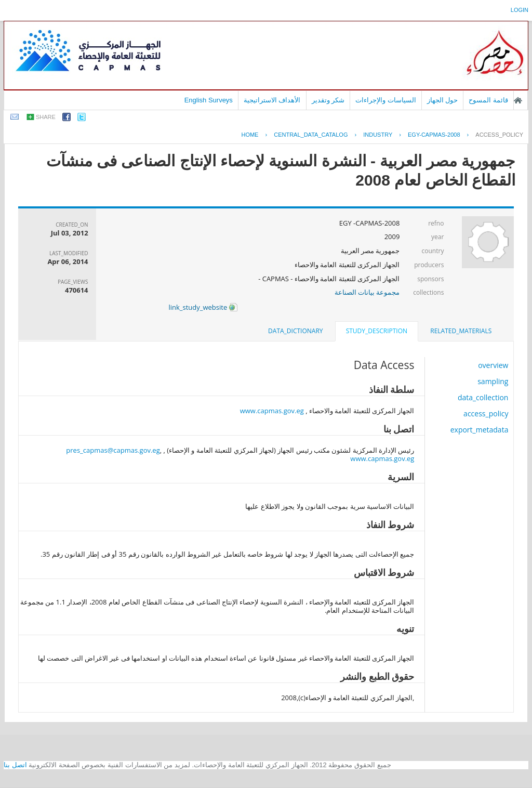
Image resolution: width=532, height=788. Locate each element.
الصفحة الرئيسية (518, 100)
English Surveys (209, 100)
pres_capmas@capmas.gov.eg (113, 450)
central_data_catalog (311, 135)
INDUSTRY (378, 135)
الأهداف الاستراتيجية (272, 100)
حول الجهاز (443, 100)
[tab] (461, 331)
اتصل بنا (15, 765)
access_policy (499, 135)
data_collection (483, 397)
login (520, 10)
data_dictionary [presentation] (295, 331)
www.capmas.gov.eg (272, 411)
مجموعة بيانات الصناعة (367, 292)
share (46, 117)
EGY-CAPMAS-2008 (434, 135)
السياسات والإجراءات (386, 100)
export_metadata (480, 430)
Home (250, 135)
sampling (493, 381)
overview (493, 365)
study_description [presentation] (377, 331)
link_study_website (203, 307)
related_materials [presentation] (461, 331)
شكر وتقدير (328, 100)
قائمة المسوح (488, 100)
